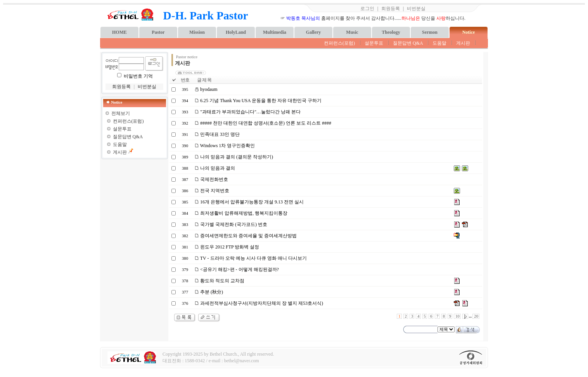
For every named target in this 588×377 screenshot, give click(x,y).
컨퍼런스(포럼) (339, 43)
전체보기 (121, 113)
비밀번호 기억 (138, 76)
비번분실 (416, 9)
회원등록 (391, 9)
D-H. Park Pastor (206, 16)
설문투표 (374, 43)
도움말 (439, 43)
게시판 (463, 43)
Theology (391, 32)
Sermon (430, 32)
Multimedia (275, 32)
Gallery (314, 32)
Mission (197, 32)
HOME (119, 32)
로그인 (367, 9)
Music (352, 32)
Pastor (158, 32)
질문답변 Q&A (408, 43)
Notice (469, 32)
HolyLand (236, 32)
